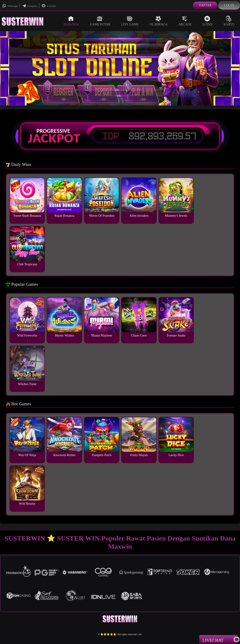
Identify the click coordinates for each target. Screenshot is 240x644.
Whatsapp (10, 6)
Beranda (71, 21)
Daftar (205, 5)
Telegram (30, 6)
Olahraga (159, 21)
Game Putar (100, 21)
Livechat (49, 6)
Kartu (229, 21)
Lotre (208, 21)
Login (229, 5)
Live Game (130, 21)
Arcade (185, 21)
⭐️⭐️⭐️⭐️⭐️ (108, 634)
